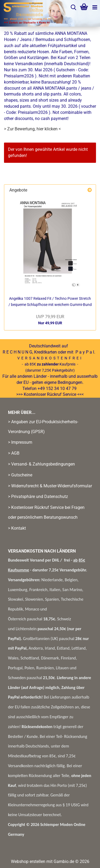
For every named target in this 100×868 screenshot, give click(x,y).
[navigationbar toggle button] (95, 8)
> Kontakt (17, 528)
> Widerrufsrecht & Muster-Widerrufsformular (50, 486)
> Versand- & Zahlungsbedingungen (41, 464)
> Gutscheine (20, 475)
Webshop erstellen (28, 861)
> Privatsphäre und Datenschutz (38, 497)
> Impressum (20, 442)
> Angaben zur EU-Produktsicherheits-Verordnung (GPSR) (43, 427)
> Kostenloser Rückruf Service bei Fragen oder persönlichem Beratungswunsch (46, 512)
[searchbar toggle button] (73, 8)
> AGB (14, 453)
